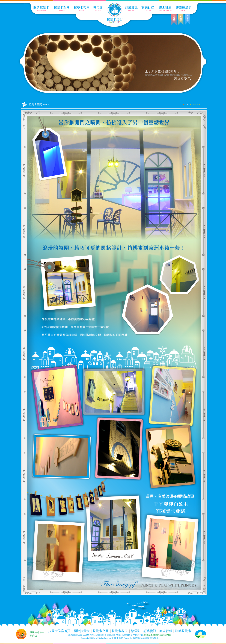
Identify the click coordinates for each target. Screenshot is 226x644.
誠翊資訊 (137, 638)
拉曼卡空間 (101, 631)
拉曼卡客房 (120, 631)
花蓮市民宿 (118, 638)
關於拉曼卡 (82, 631)
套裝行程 (166, 631)
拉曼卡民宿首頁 (59, 631)
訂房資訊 (150, 631)
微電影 (136, 631)
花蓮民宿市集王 (151, 638)
